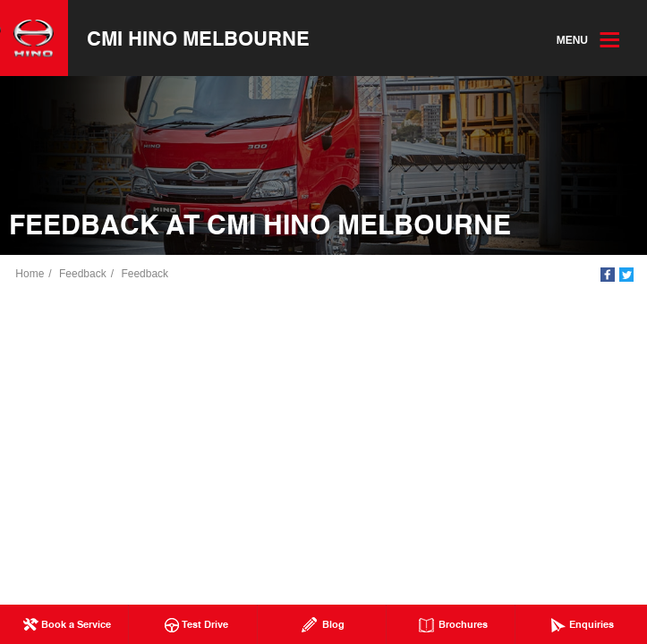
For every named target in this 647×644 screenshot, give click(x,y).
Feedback (84, 275)
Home (30, 275)
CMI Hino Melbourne (199, 38)
